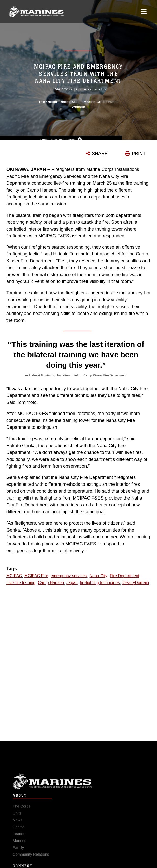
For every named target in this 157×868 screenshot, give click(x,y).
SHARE (100, 154)
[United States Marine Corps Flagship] (36, 12)
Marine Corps (78, 785)
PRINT (139, 154)
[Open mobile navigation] (144, 12)
